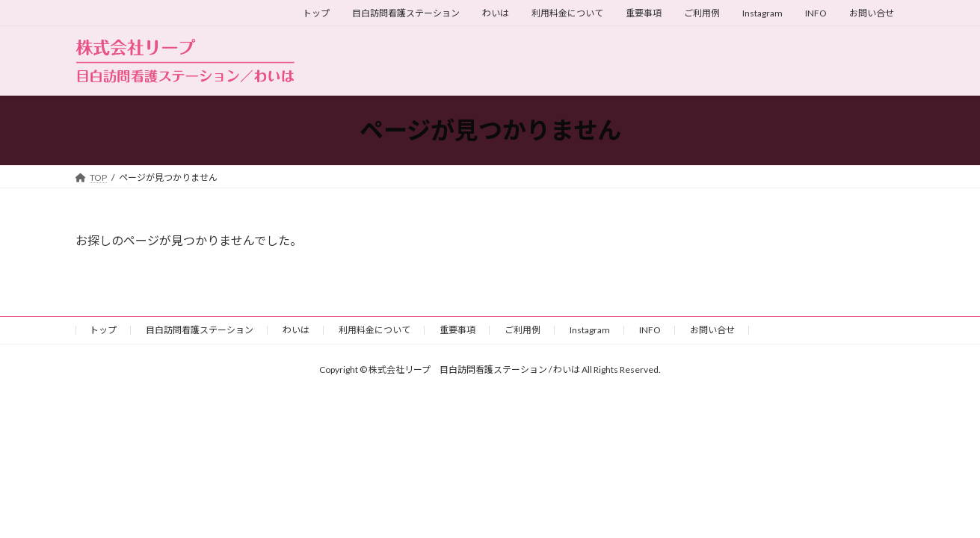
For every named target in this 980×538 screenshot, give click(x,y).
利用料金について (567, 13)
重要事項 (644, 13)
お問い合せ (872, 13)
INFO (816, 13)
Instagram (762, 13)
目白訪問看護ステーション (406, 13)
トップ (316, 13)
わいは (496, 13)
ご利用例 (702, 13)
